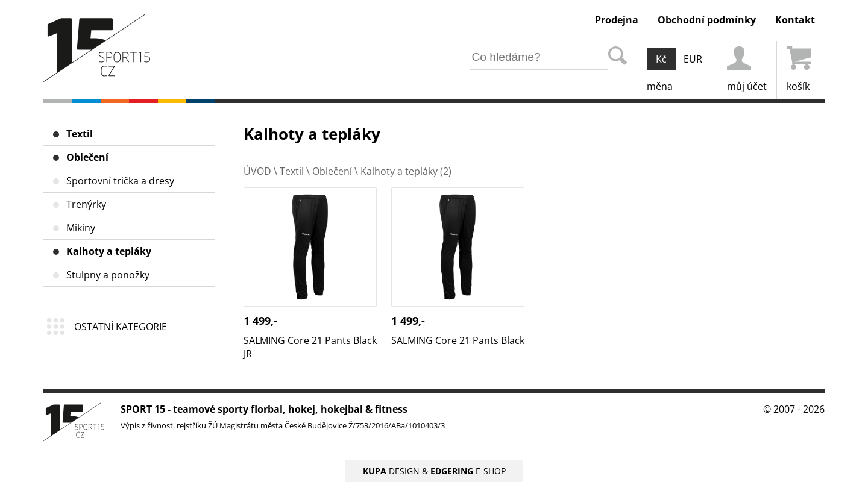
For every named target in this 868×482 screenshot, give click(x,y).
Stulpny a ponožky (108, 275)
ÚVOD (257, 171)
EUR (693, 59)
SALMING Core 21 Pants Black (458, 194)
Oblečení (87, 157)
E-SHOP (468, 471)
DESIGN (391, 471)
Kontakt (795, 20)
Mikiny (81, 228)
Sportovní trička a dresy (120, 181)
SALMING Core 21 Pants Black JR (310, 201)
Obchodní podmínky (707, 20)
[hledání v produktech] (539, 57)
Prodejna (617, 20)
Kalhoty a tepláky (109, 251)
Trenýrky (86, 204)
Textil (80, 134)
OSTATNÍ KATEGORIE (121, 327)
